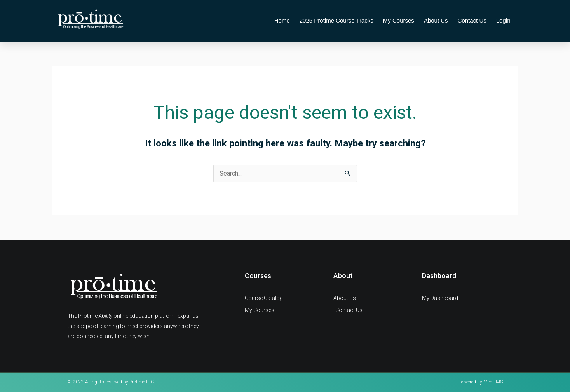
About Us (436, 20)
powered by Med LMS (481, 382)
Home (282, 20)
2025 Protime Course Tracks (336, 20)
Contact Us (472, 20)
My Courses (399, 20)
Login (503, 20)
